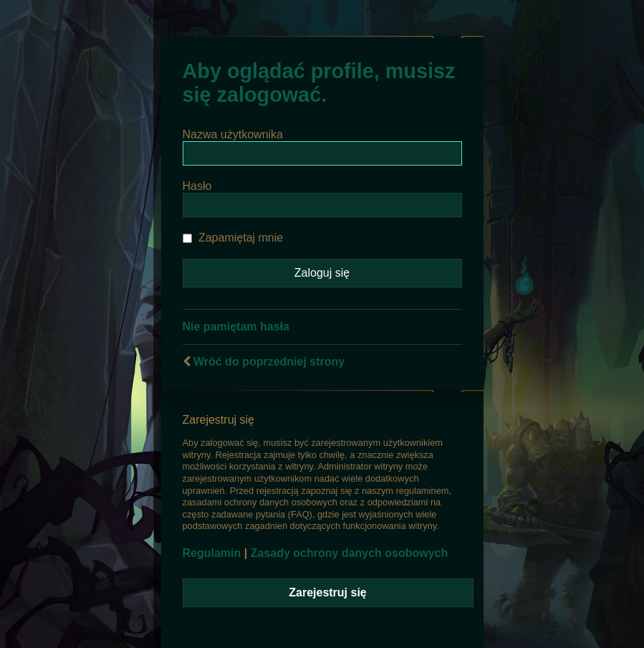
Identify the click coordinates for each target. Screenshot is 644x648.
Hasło (197, 186)
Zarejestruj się (328, 592)
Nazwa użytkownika (233, 134)
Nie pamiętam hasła (236, 327)
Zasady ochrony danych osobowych (350, 553)
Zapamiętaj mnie (233, 238)
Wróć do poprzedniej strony (269, 362)
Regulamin (212, 553)
